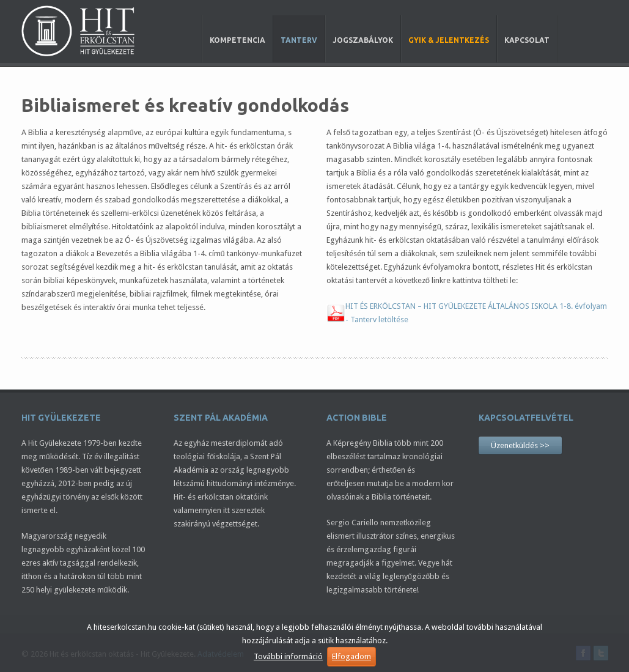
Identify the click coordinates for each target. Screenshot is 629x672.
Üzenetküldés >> (520, 445)
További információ (288, 656)
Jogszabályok (363, 40)
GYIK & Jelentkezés (449, 40)
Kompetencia (237, 40)
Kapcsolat (527, 40)
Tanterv (299, 40)
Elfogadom (351, 656)
